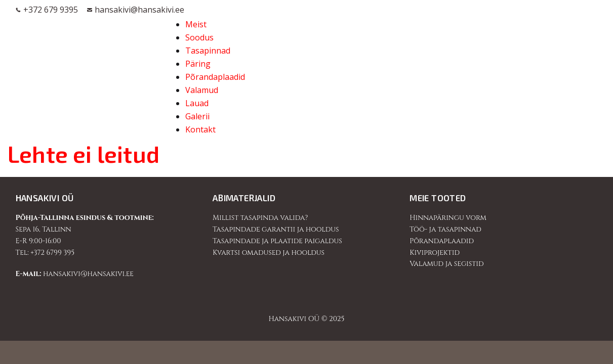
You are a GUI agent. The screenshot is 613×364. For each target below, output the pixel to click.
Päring (198, 64)
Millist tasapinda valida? (260, 218)
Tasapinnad (208, 51)
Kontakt (200, 129)
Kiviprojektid (435, 253)
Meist (196, 24)
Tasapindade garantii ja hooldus (276, 229)
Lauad (197, 103)
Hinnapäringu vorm (448, 218)
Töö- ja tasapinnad (445, 229)
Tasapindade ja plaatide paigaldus (277, 241)
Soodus (199, 37)
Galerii (197, 116)
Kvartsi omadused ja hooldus (269, 253)
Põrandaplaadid (215, 77)
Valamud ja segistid (446, 264)
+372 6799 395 (52, 253)
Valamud (202, 90)
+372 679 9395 (51, 10)
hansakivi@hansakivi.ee (139, 10)
